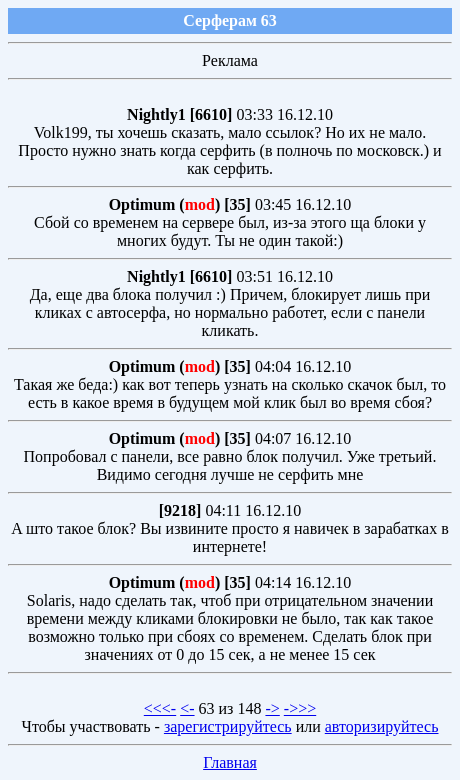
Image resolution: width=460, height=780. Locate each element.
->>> (300, 708)
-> (272, 708)
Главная (230, 762)
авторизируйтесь (382, 726)
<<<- (160, 708)
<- (187, 708)
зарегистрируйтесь (228, 726)
